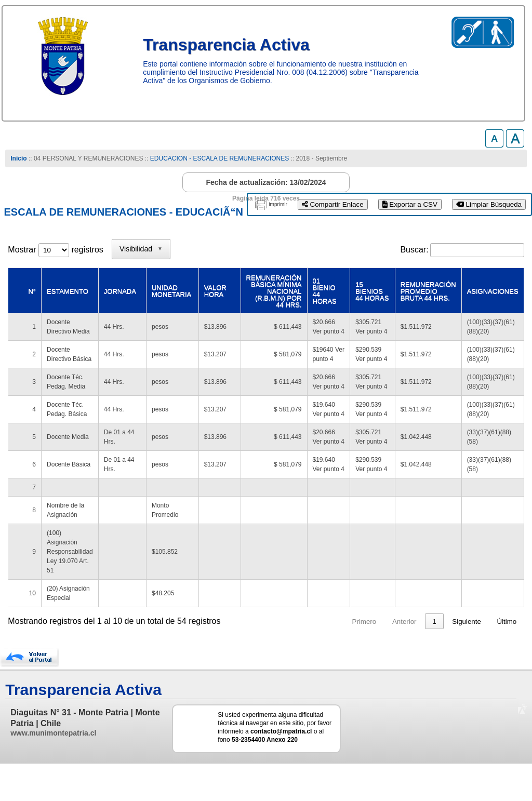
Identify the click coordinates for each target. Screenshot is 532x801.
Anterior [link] (306, 659)
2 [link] (355, 659)
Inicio (18, 158)
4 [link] (395, 659)
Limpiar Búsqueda (489, 204)
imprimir (278, 204)
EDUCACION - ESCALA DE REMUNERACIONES (220, 158)
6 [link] (434, 659)
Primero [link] (265, 659)
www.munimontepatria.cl (53, 770)
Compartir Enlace (333, 204)
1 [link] (335, 659)
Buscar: (414, 250)
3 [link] (375, 659)
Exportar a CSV (410, 204)
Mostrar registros (55, 250)
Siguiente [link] (467, 659)
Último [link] (507, 659)
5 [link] (414, 659)
